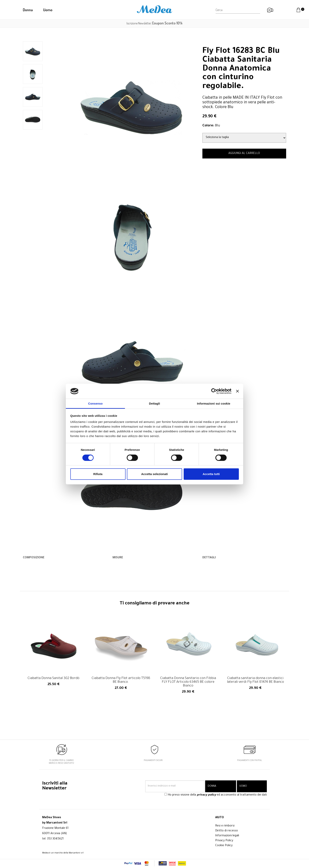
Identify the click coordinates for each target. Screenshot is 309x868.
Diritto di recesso (227, 831)
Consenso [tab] (95, 403)
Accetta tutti (211, 474)
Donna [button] (28, 10)
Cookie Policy (224, 846)
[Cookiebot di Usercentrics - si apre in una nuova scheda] (214, 391)
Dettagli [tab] (154, 403)
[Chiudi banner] (237, 391)
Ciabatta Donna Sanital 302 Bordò (54, 679)
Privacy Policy (224, 841)
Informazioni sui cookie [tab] (214, 403)
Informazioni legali (227, 836)
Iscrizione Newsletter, (154, 23)
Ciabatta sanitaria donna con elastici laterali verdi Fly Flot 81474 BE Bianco (255, 680)
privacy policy (206, 795)
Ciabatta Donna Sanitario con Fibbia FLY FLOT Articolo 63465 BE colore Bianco (188, 682)
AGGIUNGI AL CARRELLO (244, 154)
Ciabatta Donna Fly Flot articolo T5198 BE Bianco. (121, 680)
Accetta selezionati (154, 474)
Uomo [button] (48, 10)
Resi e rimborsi (225, 826)
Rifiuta (98, 474)
